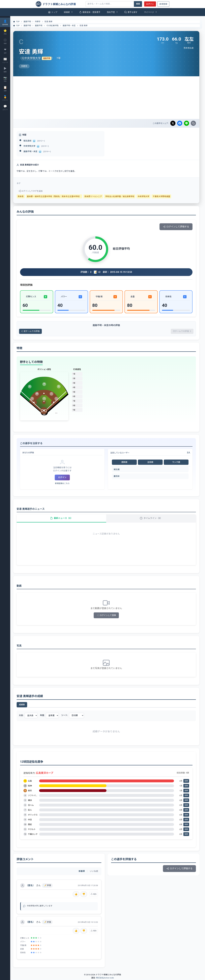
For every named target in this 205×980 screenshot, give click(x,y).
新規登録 (163, 4)
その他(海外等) (55, 26)
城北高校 (30, 141)
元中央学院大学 (34, 58)
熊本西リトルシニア (96, 196)
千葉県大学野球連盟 (164, 196)
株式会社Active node (105, 978)
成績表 (25, 705)
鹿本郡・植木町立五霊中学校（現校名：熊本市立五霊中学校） (57, 196)
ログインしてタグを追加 (33, 191)
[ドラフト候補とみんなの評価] (60, 4)
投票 (186, 781)
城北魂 (118, 470)
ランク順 (176, 462)
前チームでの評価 (33, 331)
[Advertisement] (108, 98)
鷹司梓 (118, 476)
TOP (19, 22)
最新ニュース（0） (63, 519)
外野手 (40, 22)
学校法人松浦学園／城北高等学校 (123, 196)
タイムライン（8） (152, 519)
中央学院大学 (32, 146)
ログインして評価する (176, 227)
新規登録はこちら (64, 484)
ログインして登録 (108, 616)
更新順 (126, 462)
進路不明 (30, 22)
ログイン (150, 4)
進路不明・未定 (72, 26)
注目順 (151, 462)
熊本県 (23, 196)
